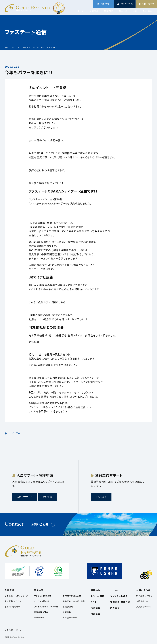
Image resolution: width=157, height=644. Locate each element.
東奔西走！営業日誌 (120, 602)
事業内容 (109, 11)
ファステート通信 (119, 596)
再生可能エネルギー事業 (74, 601)
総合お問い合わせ (144, 596)
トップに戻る (14, 433)
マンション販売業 (42, 601)
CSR (135, 11)
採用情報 (148, 11)
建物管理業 (68, 607)
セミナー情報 (98, 596)
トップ (81, 11)
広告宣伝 (115, 608)
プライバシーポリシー (14, 630)
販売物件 (95, 590)
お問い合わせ (40, 525)
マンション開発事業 (43, 596)
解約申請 (47, 497)
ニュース (123, 11)
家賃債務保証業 (70, 618)
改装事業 (67, 612)
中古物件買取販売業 (72, 596)
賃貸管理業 (39, 618)
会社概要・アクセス (13, 601)
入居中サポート (25, 497)
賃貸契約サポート (144, 607)
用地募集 (95, 614)
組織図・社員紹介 (12, 607)
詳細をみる (101, 497)
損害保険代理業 (41, 612)
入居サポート (142, 601)
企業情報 (94, 11)
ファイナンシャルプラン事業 (46, 607)
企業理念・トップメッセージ (16, 596)
